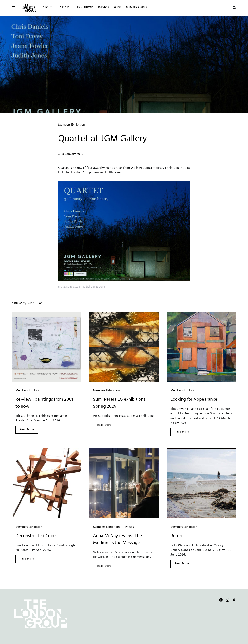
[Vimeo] (234, 600)
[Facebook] (221, 600)
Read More (27, 430)
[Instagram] (227, 600)
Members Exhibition (71, 125)
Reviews (128, 527)
